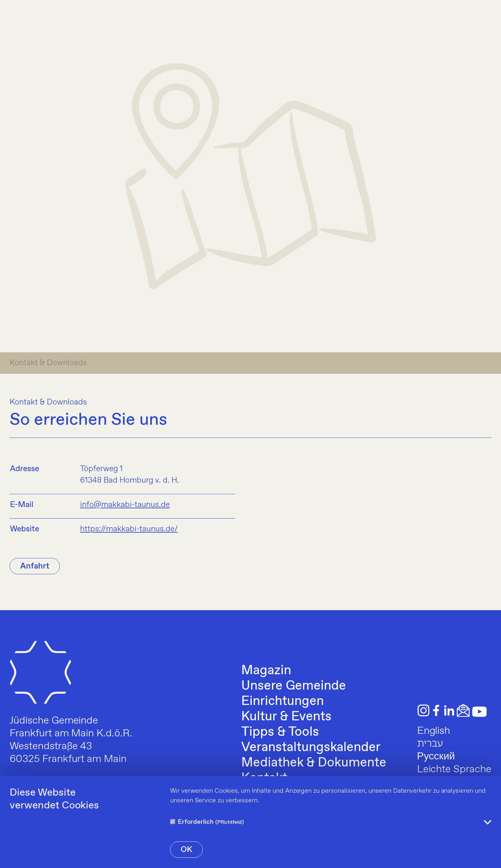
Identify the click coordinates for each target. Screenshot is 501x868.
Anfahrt (35, 566)
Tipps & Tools (280, 732)
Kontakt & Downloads (48, 363)
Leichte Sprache (454, 769)
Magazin (266, 671)
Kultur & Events (286, 717)
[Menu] (483, 33)
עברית (430, 744)
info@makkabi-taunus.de (125, 505)
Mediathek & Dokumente (314, 763)
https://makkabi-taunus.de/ (129, 529)
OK (186, 850)
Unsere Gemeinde (293, 686)
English (434, 731)
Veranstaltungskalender (311, 748)
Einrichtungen (282, 701)
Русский (436, 757)
